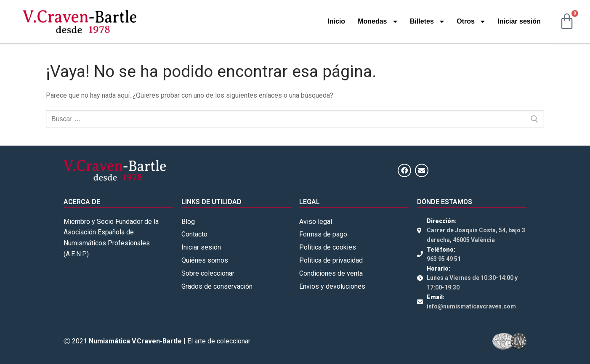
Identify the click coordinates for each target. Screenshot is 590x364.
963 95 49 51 (444, 259)
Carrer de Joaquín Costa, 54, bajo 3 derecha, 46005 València (476, 235)
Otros (471, 21)
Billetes (427, 21)
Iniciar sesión (519, 21)
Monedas (377, 21)
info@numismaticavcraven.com (471, 306)
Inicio (336, 21)
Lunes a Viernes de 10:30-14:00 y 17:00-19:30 (472, 283)
